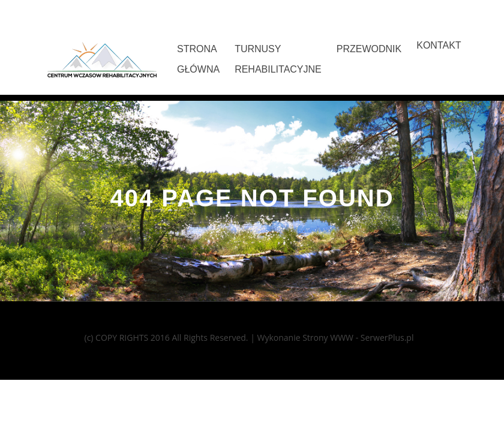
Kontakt (439, 45)
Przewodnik (369, 49)
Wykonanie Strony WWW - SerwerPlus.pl (335, 337)
